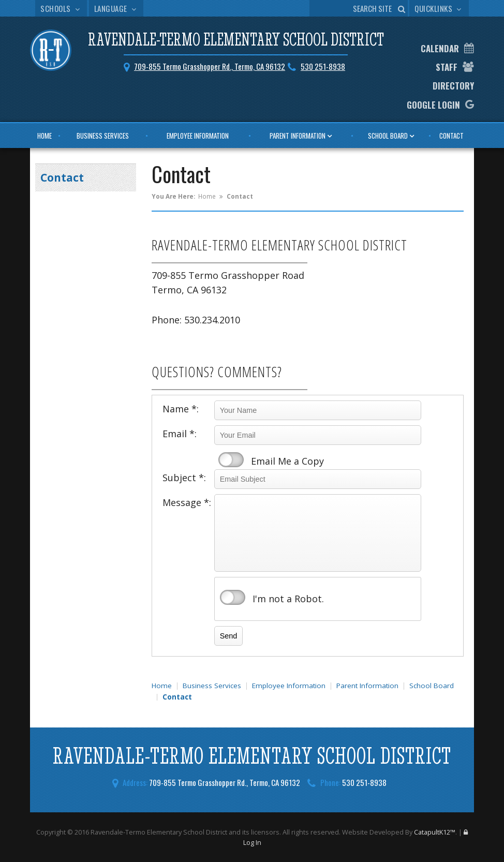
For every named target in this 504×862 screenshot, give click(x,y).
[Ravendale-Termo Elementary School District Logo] (51, 52)
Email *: (180, 434)
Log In (252, 842)
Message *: (187, 502)
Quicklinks (439, 8)
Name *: (181, 409)
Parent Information (298, 136)
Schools (61, 8)
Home (45, 136)
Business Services (103, 136)
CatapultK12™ (435, 832)
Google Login (433, 105)
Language (116, 8)
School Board (388, 136)
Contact (451, 136)
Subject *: (184, 478)
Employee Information (198, 136)
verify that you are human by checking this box (233, 598)
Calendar (440, 48)
